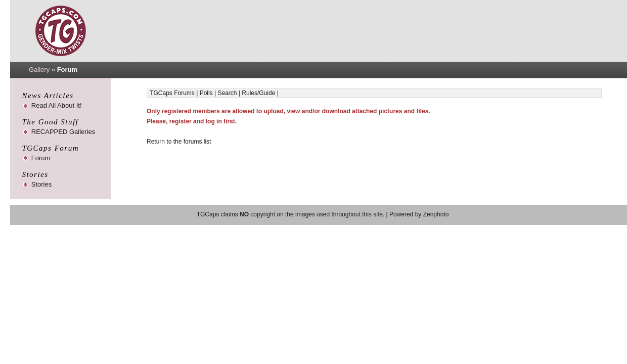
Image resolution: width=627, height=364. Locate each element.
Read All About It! (57, 105)
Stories (41, 184)
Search (227, 93)
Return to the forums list (179, 142)
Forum (41, 158)
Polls (206, 93)
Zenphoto (436, 214)
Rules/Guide (258, 93)
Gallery (39, 70)
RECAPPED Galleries (63, 132)
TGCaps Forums (172, 93)
